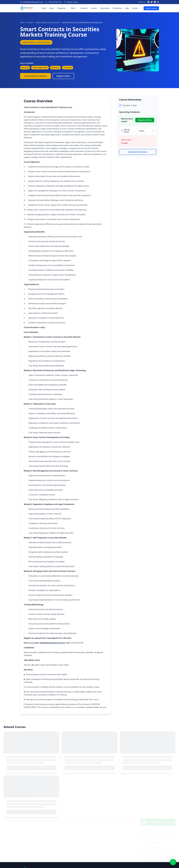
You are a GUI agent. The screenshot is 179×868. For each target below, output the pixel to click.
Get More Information (138, 152)
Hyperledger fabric (40, 68)
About (52, 8)
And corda (68, 68)
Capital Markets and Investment (47, 22)
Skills (74, 8)
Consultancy (117, 8)
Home (44, 8)
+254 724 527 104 (55, 2)
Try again (124, 143)
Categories (62, 8)
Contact (135, 8)
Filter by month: (127, 131)
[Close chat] (173, 819)
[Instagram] (158, 2)
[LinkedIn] (155, 2)
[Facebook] (148, 2)
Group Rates (105, 8)
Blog (127, 8)
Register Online (63, 76)
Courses (94, 8)
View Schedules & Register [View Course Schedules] (35, 76)
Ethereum (55, 68)
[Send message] (172, 855)
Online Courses (151, 8)
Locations (84, 8)
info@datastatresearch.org (33, 2)
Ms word (25, 68)
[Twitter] (152, 2)
